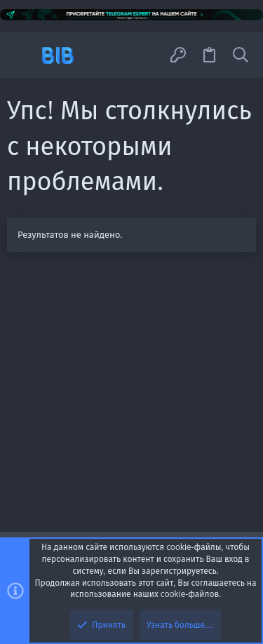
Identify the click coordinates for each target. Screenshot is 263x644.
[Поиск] (241, 55)
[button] (23, 55)
